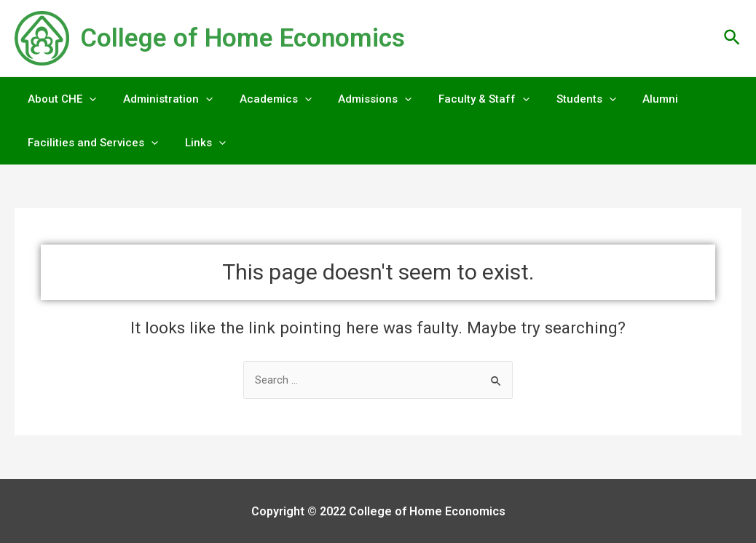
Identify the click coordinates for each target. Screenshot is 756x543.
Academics (263, 99)
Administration (161, 99)
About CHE (60, 99)
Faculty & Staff (462, 99)
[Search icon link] (733, 38)
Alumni (629, 99)
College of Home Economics (243, 38)
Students (559, 99)
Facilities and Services (91, 143)
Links (198, 143)
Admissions (358, 99)
